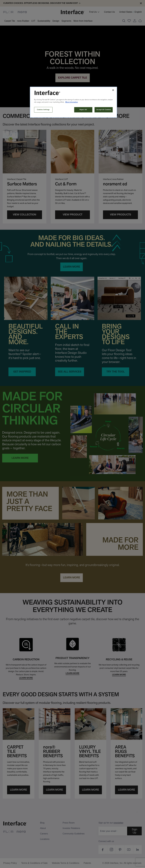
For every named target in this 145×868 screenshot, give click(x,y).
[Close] (113, 90)
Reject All (83, 110)
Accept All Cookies (104, 110)
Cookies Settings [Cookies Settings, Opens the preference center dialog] (43, 110)
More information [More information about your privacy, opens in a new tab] (72, 102)
